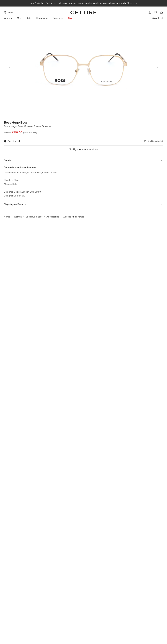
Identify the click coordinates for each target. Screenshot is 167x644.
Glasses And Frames (74, 217)
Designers (58, 18)
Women (8, 18)
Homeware (42, 18)
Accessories (53, 217)
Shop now (132, 3)
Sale (70, 18)
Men (19, 18)
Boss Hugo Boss (16, 122)
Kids (29, 18)
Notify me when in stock (83, 149)
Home (7, 217)
